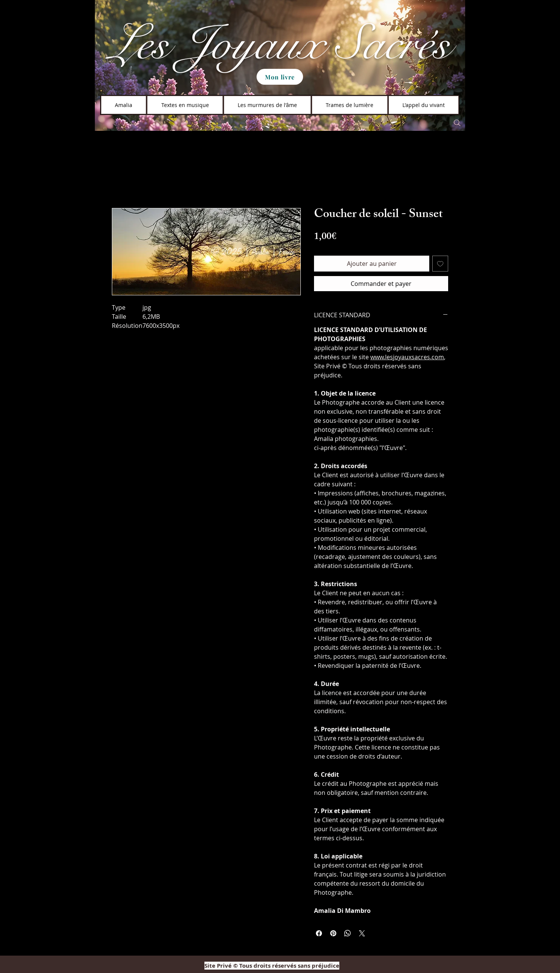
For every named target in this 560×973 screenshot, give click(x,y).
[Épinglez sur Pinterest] (333, 933)
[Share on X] (362, 933)
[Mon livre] (280, 77)
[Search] (457, 123)
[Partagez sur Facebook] (319, 933)
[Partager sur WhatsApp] (348, 933)
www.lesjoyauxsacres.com (407, 357)
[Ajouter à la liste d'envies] (440, 264)
